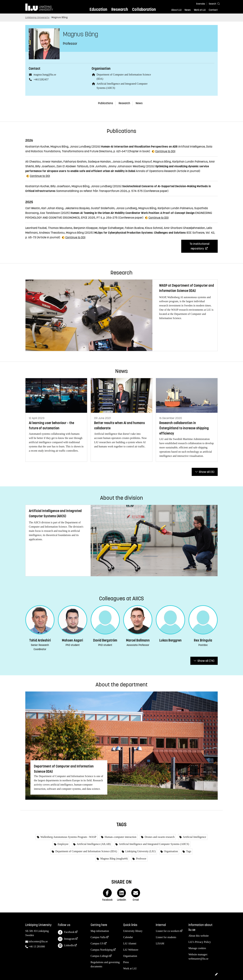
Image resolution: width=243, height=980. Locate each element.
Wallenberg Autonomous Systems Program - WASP (68, 837)
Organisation (171, 851)
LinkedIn (66, 946)
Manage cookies (197, 948)
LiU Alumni (130, 943)
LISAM (160, 943)
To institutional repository (199, 246)
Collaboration (144, 9)
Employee (63, 844)
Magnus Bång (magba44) (114, 859)
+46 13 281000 (37, 946)
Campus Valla (98, 937)
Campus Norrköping (102, 950)
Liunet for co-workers (168, 931)
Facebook (66, 932)
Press (126, 962)
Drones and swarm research (159, 837)
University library (133, 931)
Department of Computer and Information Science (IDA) (86, 851)
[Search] (213, 4)
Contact (213, 10)
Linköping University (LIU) (140, 851)
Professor (141, 859)
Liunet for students (166, 937)
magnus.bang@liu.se (45, 75)
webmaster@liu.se (198, 959)
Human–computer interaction (120, 837)
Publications (106, 103)
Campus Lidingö (100, 956)
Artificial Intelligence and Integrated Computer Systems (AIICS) (154, 844)
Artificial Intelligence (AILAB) (93, 844)
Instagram (66, 939)
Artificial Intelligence (194, 837)
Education (98, 9)
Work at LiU (200, 10)
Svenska (201, 4)
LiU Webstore (131, 950)
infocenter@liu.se (38, 941)
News (188, 10)
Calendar (128, 937)
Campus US (97, 943)
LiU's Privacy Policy (200, 942)
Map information (100, 931)
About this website (199, 936)
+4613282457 (41, 79)
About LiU (176, 10)
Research (120, 9)
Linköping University (37, 17)
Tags (188, 851)
